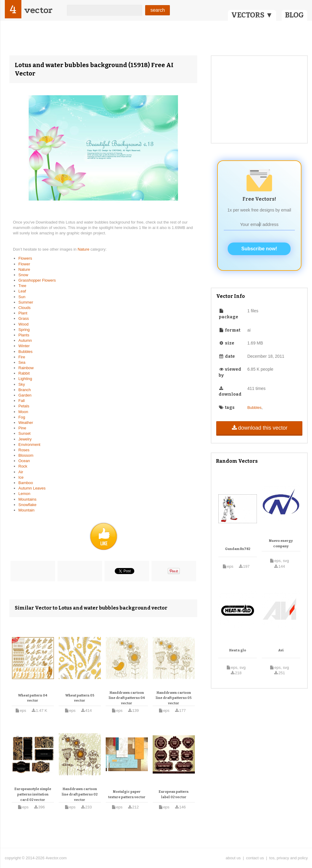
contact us (255, 858)
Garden (25, 395)
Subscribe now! (259, 249)
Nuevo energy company (281, 544)
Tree (22, 286)
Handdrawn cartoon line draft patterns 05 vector (174, 698)
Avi (281, 650)
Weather (26, 423)
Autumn (25, 340)
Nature (84, 249)
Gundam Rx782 (238, 549)
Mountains (27, 499)
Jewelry (25, 439)
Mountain (26, 510)
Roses (24, 450)
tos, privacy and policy (289, 858)
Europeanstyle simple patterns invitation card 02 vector (33, 794)
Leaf (22, 291)
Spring (24, 330)
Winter (24, 346)
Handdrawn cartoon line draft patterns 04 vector (127, 698)
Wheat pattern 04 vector (33, 698)
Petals (24, 406)
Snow (23, 275)
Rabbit (24, 373)
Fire (22, 357)
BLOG (294, 15)
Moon (23, 412)
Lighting (25, 379)
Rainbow (26, 368)
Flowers (25, 258)
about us (233, 858)
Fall (22, 401)
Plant (23, 313)
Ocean (24, 461)
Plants (24, 335)
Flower (24, 264)
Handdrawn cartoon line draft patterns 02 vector (80, 794)
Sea (22, 362)
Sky (22, 384)
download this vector (259, 428)
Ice (21, 477)
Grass (24, 318)
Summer (26, 302)
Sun (22, 297)
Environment (29, 445)
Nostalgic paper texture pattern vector (127, 794)
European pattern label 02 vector (174, 794)
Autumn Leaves (32, 488)
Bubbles (25, 352)
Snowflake (27, 505)
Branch (25, 390)
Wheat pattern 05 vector (80, 698)
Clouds (24, 308)
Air (21, 472)
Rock (23, 466)
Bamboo (26, 483)
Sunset (24, 433)
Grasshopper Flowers (37, 280)
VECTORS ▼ (252, 15)
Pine (22, 428)
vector (38, 10)
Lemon (24, 494)
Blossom (26, 455)
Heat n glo (238, 650)
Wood (23, 324)
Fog (22, 417)
